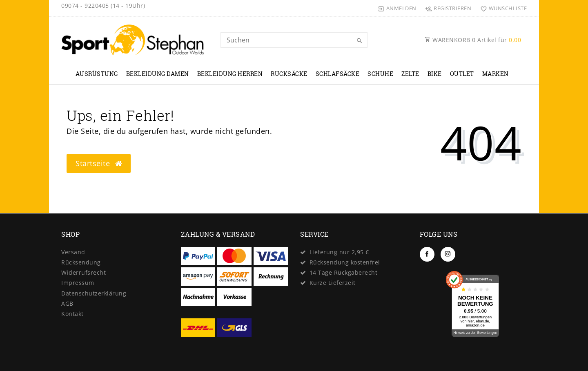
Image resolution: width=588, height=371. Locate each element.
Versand (73, 252)
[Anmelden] (397, 8)
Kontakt (72, 314)
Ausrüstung (97, 74)
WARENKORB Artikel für (473, 40)
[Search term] (294, 40)
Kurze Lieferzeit (333, 283)
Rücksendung (81, 262)
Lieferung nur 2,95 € (339, 252)
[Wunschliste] (502, 8)
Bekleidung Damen (158, 74)
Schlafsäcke (338, 74)
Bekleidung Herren (230, 74)
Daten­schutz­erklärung (94, 293)
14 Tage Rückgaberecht (344, 272)
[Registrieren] (448, 8)
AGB (67, 303)
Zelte (410, 74)
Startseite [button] (99, 163)
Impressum (78, 283)
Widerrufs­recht (84, 272)
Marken (496, 74)
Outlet (462, 74)
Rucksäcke (289, 74)
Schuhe (380, 74)
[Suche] (359, 41)
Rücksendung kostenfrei (345, 262)
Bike (435, 74)
